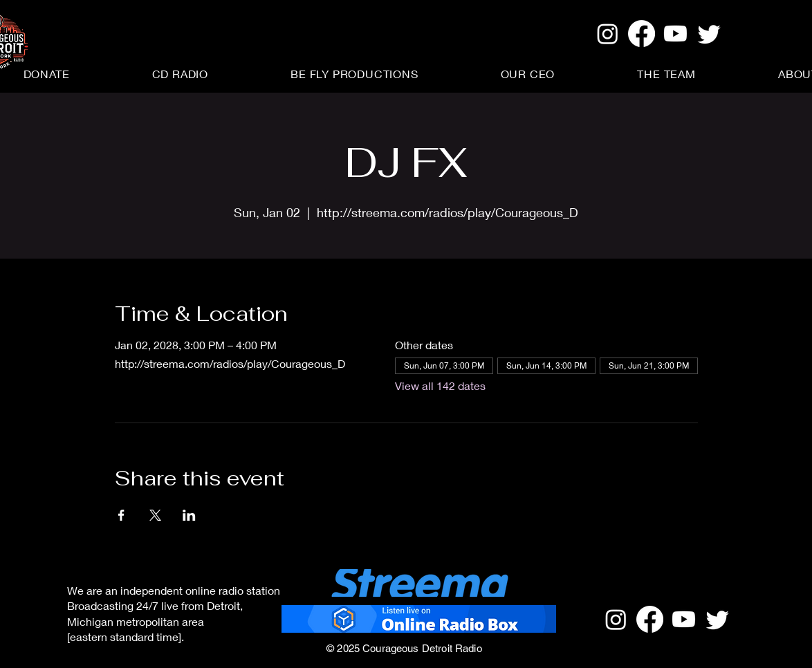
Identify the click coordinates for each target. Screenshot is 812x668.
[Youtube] (675, 34)
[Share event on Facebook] (121, 515)
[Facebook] (642, 34)
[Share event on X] (155, 515)
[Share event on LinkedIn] (189, 515)
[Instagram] (608, 34)
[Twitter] (709, 34)
